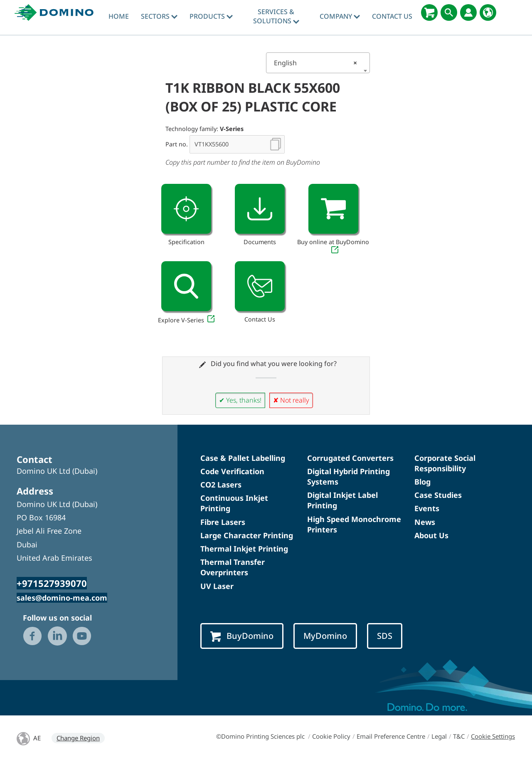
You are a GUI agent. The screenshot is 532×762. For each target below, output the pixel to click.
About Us (431, 535)
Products (211, 16)
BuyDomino (242, 636)
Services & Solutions (276, 16)
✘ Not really (291, 400)
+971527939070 (52, 583)
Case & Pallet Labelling (243, 458)
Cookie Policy (331, 736)
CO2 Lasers (221, 485)
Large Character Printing (247, 535)
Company (340, 16)
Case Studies (438, 495)
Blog (422, 482)
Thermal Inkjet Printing (244, 549)
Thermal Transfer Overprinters (233, 567)
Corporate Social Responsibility (445, 463)
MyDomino (325, 636)
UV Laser (217, 586)
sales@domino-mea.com (62, 598)
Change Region (78, 738)
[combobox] (318, 63)
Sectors (159, 16)
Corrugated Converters (350, 458)
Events (427, 508)
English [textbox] (315, 63)
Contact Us (392, 16)
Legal (439, 736)
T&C (459, 736)
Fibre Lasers (223, 522)
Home (119, 16)
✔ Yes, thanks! (240, 400)
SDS (385, 636)
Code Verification (232, 471)
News (425, 522)
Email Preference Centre (391, 736)
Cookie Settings (493, 736)
